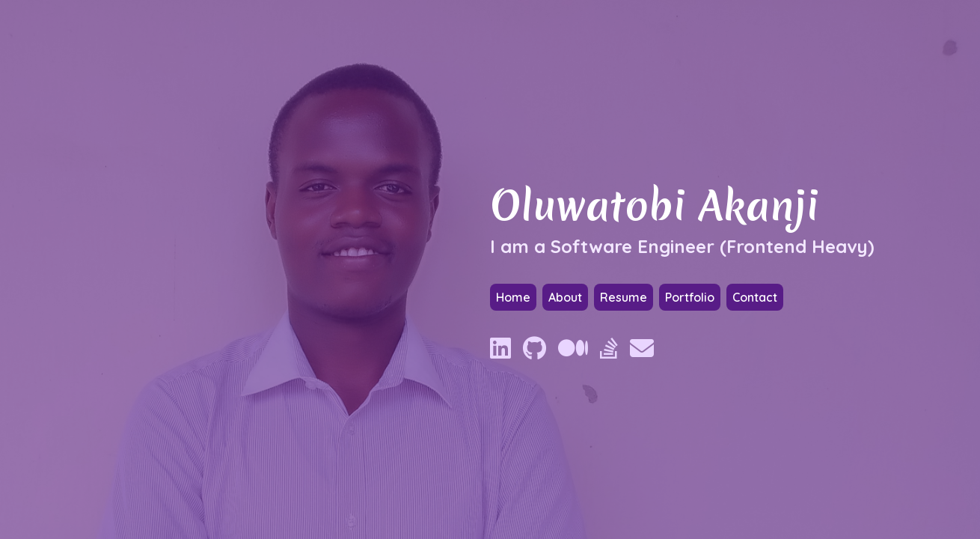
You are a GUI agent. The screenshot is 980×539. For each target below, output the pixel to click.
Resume (624, 297)
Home (513, 297)
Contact (755, 297)
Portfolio (690, 297)
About (565, 297)
